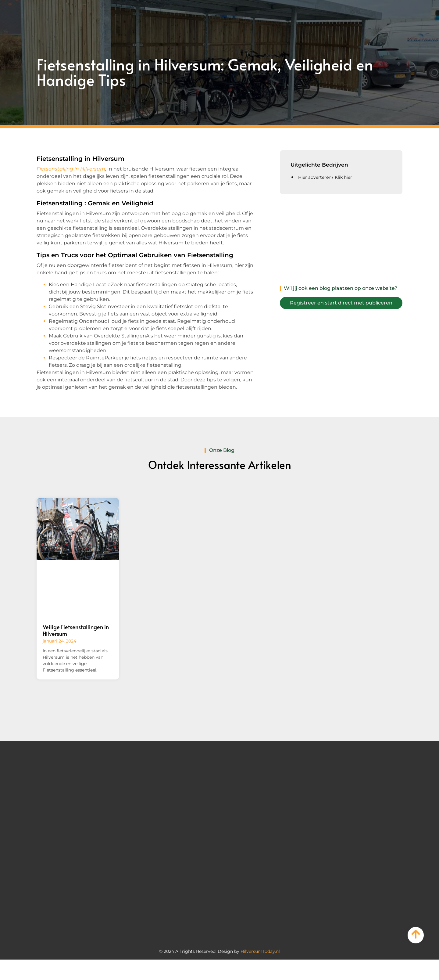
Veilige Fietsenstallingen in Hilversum (76, 630)
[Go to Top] (416, 934)
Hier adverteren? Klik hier (325, 177)
